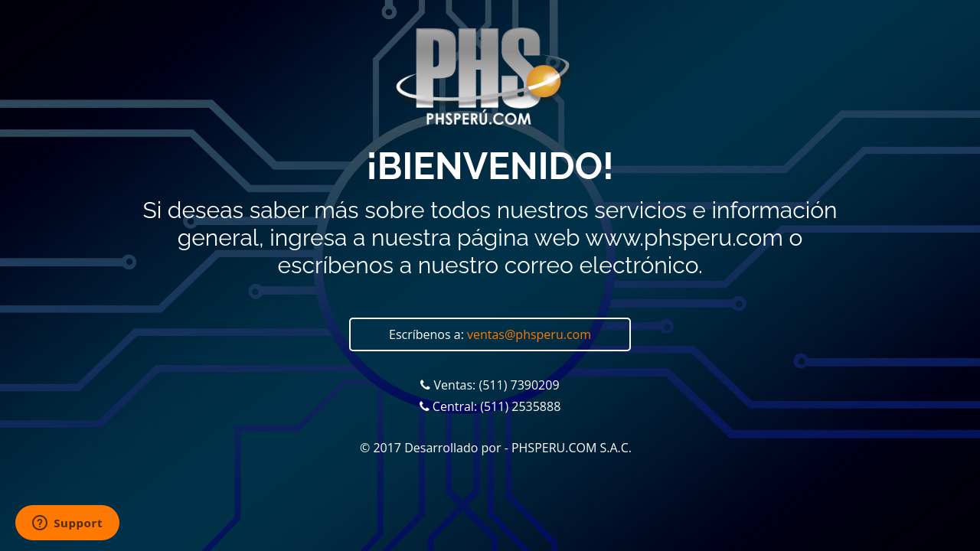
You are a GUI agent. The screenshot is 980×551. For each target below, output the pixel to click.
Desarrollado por (452, 448)
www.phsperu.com (684, 238)
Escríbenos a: (490, 334)
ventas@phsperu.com (529, 334)
